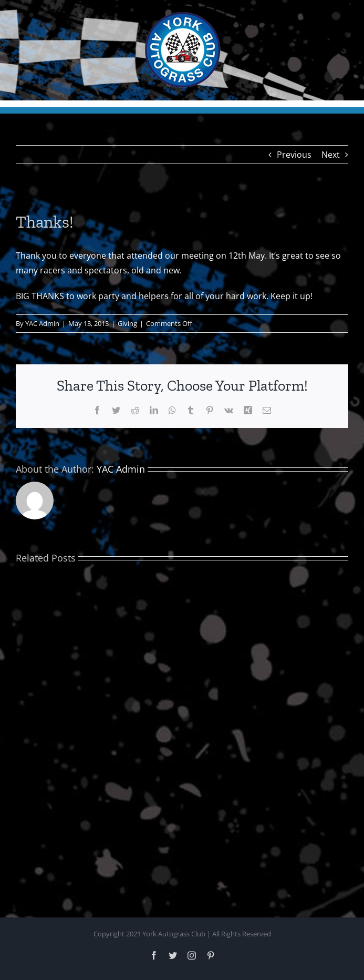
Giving (127, 323)
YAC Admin (42, 323)
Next (331, 155)
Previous (294, 155)
